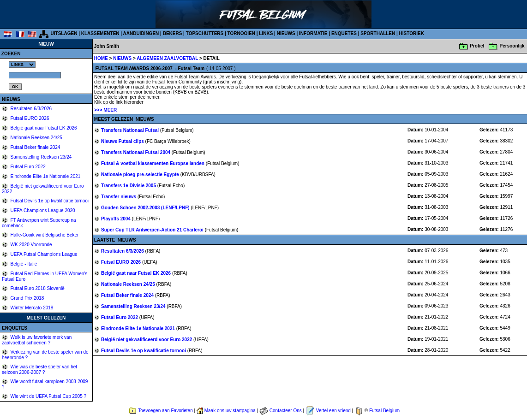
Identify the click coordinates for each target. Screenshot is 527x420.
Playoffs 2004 (117, 219)
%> (22, 65)
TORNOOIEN (241, 33)
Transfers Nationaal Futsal (131, 130)
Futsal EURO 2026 (29, 118)
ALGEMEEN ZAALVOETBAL (168, 58)
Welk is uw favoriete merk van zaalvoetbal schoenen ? (37, 340)
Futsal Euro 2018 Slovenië (37, 288)
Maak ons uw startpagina (230, 411)
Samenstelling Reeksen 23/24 (41, 157)
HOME (101, 58)
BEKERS (173, 33)
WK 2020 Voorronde (31, 245)
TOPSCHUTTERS (205, 33)
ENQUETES (344, 33)
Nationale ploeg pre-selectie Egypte (141, 175)
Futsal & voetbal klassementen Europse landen (153, 163)
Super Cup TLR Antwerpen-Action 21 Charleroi (153, 230)
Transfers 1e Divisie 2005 (129, 186)
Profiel (477, 46)
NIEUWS (286, 33)
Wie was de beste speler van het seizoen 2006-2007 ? (39, 370)
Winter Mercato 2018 (31, 308)
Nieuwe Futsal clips (123, 141)
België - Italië (23, 264)
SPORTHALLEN (378, 33)
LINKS (266, 33)
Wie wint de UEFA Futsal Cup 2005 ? (48, 396)
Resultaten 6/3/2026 (30, 109)
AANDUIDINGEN (141, 33)
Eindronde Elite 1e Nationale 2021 (45, 176)
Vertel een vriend (333, 411)
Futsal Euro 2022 (27, 167)
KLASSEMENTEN (100, 33)
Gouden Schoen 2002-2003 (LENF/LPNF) (146, 208)
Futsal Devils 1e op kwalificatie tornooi (49, 201)
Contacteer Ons (286, 411)
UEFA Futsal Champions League (43, 254)
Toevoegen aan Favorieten (165, 411)
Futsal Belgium (384, 411)
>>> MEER (105, 110)
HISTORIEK (412, 33)
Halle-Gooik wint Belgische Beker (44, 235)
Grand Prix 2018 (27, 298)
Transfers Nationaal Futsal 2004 (136, 152)
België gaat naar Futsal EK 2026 (43, 128)
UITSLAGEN (64, 33)
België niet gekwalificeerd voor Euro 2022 (147, 340)
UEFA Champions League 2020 (42, 210)
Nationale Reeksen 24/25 (36, 138)
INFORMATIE (313, 33)
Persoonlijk (512, 46)
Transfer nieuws (119, 197)
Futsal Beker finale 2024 (35, 147)
